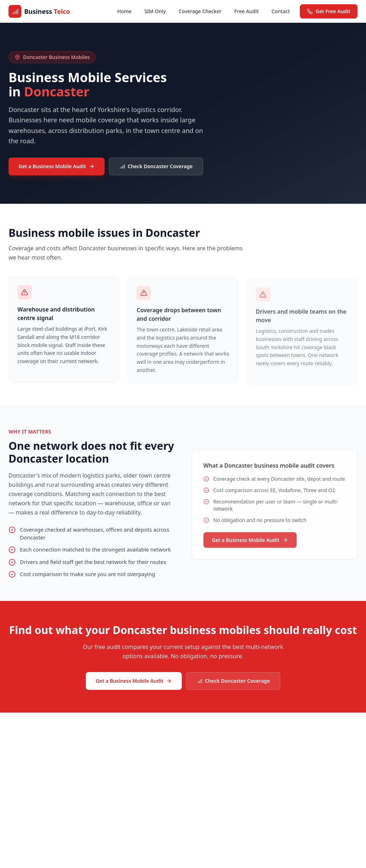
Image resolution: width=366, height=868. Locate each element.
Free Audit (247, 11)
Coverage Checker (200, 11)
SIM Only (155, 11)
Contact (281, 11)
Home (124, 11)
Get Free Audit (329, 11)
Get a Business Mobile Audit (57, 166)
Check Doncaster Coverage (156, 166)
